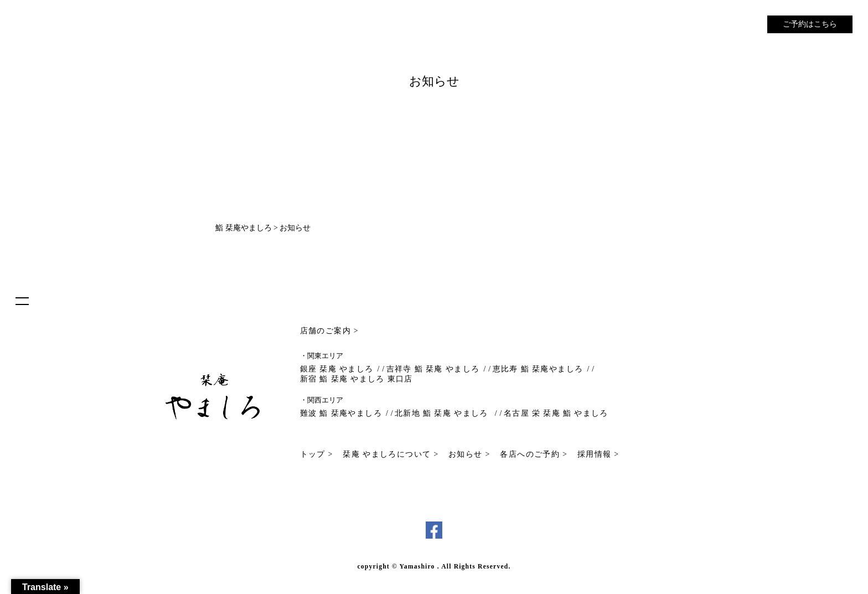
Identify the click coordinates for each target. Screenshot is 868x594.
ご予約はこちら (810, 24)
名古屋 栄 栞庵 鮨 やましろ (556, 413)
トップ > (317, 454)
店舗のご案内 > (330, 331)
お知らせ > (469, 454)
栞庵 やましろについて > (391, 454)
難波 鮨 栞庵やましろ (341, 413)
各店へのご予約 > (534, 454)
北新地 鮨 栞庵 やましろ (443, 413)
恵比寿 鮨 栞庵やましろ (538, 369)
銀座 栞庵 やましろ (337, 369)
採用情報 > (598, 454)
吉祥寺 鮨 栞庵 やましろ (433, 369)
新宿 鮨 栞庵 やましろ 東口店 (356, 379)
